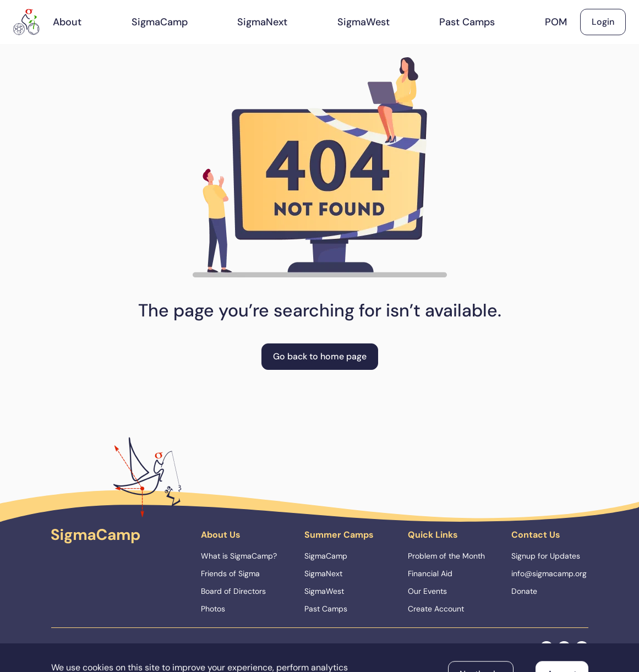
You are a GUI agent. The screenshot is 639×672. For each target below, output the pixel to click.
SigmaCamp (160, 22)
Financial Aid (430, 573)
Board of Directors (233, 591)
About (67, 22)
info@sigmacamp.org (549, 573)
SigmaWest (364, 22)
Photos (213, 609)
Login (603, 22)
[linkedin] (582, 648)
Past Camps (467, 22)
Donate (524, 591)
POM (556, 22)
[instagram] (564, 648)
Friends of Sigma (230, 573)
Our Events (427, 591)
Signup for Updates (546, 556)
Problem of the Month (446, 556)
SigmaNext (262, 22)
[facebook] (547, 648)
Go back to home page (320, 356)
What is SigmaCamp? (239, 556)
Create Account (436, 609)
